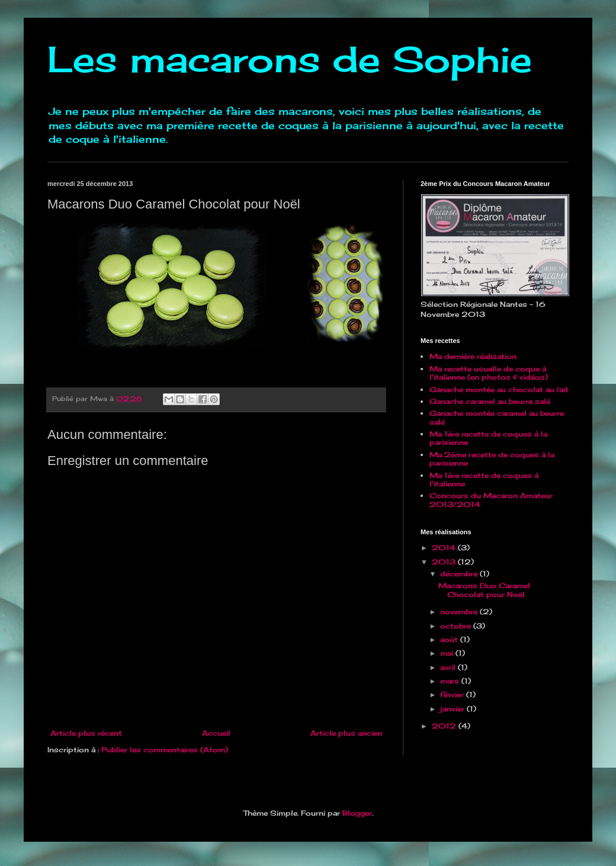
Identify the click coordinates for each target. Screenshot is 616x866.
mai (448, 653)
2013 (445, 562)
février (453, 695)
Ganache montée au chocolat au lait (499, 389)
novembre (460, 612)
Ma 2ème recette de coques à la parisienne (492, 459)
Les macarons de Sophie (290, 59)
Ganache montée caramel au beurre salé (497, 417)
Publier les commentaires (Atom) (165, 750)
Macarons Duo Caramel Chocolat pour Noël (484, 590)
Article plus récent (86, 733)
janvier (453, 709)
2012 (445, 726)
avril (449, 667)
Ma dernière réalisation (473, 356)
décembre (460, 574)
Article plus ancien (346, 733)
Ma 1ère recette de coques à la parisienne (488, 438)
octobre (457, 626)
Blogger (357, 813)
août (450, 639)
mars (451, 681)
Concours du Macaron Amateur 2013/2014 (491, 500)
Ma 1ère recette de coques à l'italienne (484, 479)
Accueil (216, 733)
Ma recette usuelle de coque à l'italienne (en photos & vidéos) (489, 373)
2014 (445, 548)
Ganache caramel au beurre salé (490, 401)
